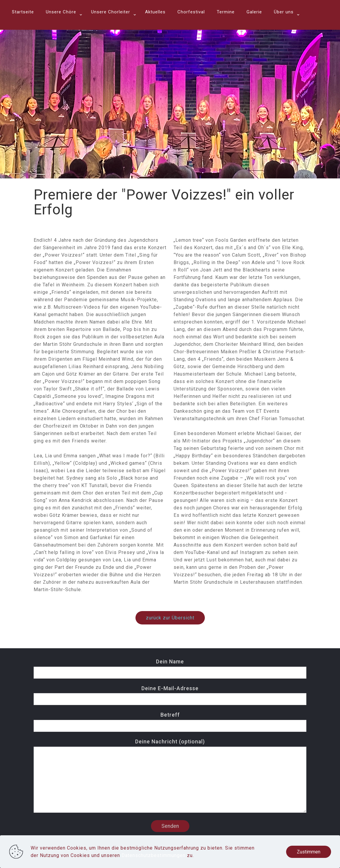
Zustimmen (309, 852)
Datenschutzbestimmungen (153, 855)
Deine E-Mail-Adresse (170, 695)
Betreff (170, 722)
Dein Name (170, 669)
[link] (63, 27)
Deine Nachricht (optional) (170, 776)
